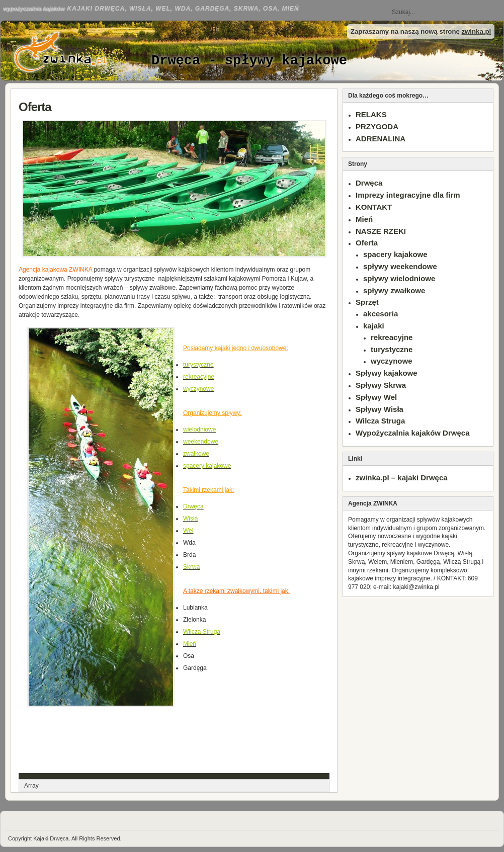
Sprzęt (367, 302)
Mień (364, 219)
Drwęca (369, 183)
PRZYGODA (377, 126)
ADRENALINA (381, 139)
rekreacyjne (392, 337)
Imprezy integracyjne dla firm (408, 195)
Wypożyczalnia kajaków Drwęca (413, 433)
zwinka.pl (476, 31)
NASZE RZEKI (381, 231)
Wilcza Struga (380, 421)
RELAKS (371, 114)
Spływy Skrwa (381, 385)
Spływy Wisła (380, 409)
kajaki (374, 326)
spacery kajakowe (395, 254)
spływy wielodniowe (399, 278)
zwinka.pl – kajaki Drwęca (402, 478)
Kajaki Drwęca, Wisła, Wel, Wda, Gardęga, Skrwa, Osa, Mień (183, 9)
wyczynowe (392, 361)
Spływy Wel (376, 397)
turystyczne (392, 349)
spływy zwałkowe (394, 290)
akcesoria (381, 314)
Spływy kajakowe (387, 373)
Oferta (35, 107)
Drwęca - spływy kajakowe (249, 61)
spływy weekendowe (400, 266)
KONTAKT (374, 207)
